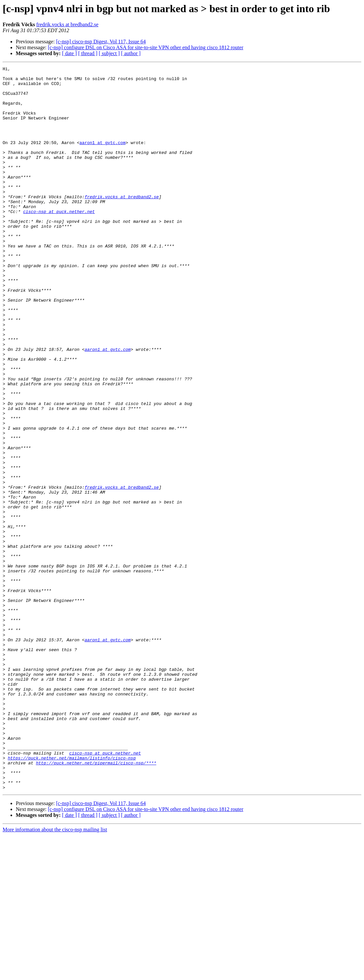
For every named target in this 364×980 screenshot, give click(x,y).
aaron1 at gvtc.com (102, 158)
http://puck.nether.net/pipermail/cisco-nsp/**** (96, 903)
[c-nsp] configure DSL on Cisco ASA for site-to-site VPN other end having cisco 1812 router (146, 47)
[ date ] (69, 53)
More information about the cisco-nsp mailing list (55, 974)
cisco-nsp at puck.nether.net (59, 241)
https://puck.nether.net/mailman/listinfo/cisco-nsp (72, 897)
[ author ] (131, 53)
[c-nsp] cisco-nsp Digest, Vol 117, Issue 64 (101, 42)
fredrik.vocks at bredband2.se (67, 24)
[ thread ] (88, 53)
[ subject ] (109, 53)
